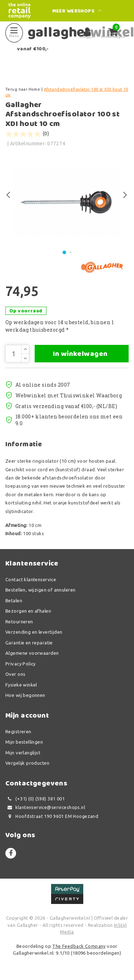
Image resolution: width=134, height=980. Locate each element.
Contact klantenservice (31, 579)
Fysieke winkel (21, 685)
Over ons (15, 674)
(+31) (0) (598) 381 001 (35, 799)
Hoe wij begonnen (25, 695)
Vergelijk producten (27, 763)
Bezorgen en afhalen (28, 611)
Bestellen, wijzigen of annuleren (40, 590)
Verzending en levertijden (34, 632)
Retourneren (19, 622)
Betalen (14, 600)
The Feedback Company (79, 946)
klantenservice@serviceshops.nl (45, 807)
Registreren (18, 732)
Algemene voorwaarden (32, 653)
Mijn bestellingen (24, 742)
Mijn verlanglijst (23, 753)
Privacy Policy (21, 664)
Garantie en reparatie (29, 643)
